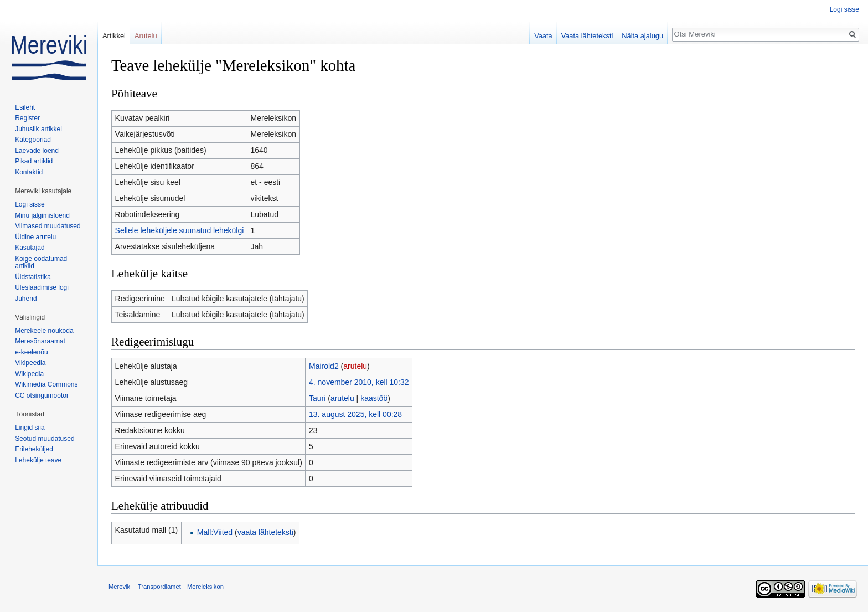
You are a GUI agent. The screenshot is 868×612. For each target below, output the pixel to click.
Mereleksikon (205, 587)
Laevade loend (37, 151)
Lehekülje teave (38, 460)
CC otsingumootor (42, 395)
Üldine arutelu (35, 237)
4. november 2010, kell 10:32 (359, 382)
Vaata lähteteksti (587, 36)
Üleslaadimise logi (42, 287)
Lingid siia (30, 428)
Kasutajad (30, 248)
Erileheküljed (34, 449)
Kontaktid (29, 172)
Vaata (543, 36)
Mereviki (120, 587)
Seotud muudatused (45, 439)
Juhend (26, 299)
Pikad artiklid (34, 161)
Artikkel (114, 36)
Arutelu (146, 36)
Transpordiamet (159, 587)
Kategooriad (33, 140)
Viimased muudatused (48, 226)
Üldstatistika (33, 277)
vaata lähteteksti (265, 532)
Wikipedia (29, 374)
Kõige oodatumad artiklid (41, 263)
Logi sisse (844, 9)
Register (27, 118)
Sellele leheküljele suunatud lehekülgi (180, 230)
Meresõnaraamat (40, 341)
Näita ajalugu (642, 36)
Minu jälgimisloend (42, 215)
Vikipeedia (30, 363)
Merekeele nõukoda (44, 331)
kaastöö (374, 398)
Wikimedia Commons (46, 384)
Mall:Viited (215, 532)
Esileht (25, 107)
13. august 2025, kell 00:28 (355, 414)
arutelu (355, 366)
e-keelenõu (31, 352)
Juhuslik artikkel (38, 129)
